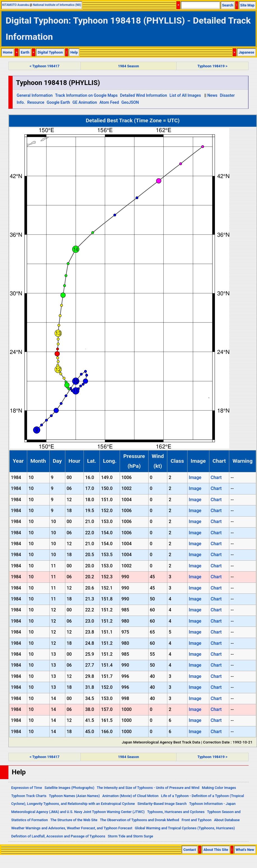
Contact (190, 850)
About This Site (216, 850)
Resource (36, 103)
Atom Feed (109, 103)
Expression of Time (27, 788)
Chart (216, 477)
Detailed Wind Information (143, 95)
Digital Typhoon (50, 52)
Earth (25, 52)
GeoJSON (130, 103)
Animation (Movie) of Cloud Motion (130, 796)
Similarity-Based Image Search (162, 804)
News (212, 95)
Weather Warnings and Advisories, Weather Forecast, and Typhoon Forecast (72, 828)
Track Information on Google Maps (86, 95)
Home (8, 52)
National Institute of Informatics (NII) (57, 5)
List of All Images (185, 95)
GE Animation (85, 103)
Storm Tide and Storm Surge (130, 836)
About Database (227, 820)
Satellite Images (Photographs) (70, 788)
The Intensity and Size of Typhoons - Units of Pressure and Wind (148, 788)
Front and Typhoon (197, 820)
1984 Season (128, 66)
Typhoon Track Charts (29, 796)
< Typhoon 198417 (45, 66)
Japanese (246, 52)
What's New (245, 850)
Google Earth (58, 103)
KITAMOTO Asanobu (16, 5)
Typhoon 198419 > (213, 66)
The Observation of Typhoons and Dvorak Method (139, 820)
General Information (34, 95)
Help (74, 52)
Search (228, 5)
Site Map (247, 5)
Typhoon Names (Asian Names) (74, 796)
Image (195, 477)
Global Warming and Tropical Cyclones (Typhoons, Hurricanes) (185, 828)
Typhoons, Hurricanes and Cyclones (176, 812)
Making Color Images (219, 788)
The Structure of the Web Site (74, 820)
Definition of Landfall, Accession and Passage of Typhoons (58, 836)
